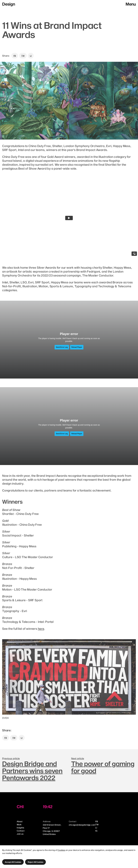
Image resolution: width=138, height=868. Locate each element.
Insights (20, 828)
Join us (20, 834)
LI (31, 56)
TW (23, 56)
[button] (13, 862)
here (41, 629)
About (20, 821)
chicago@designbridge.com (82, 825)
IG (96, 831)
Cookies (61, 850)
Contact (21, 831)
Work (19, 824)
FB (15, 56)
